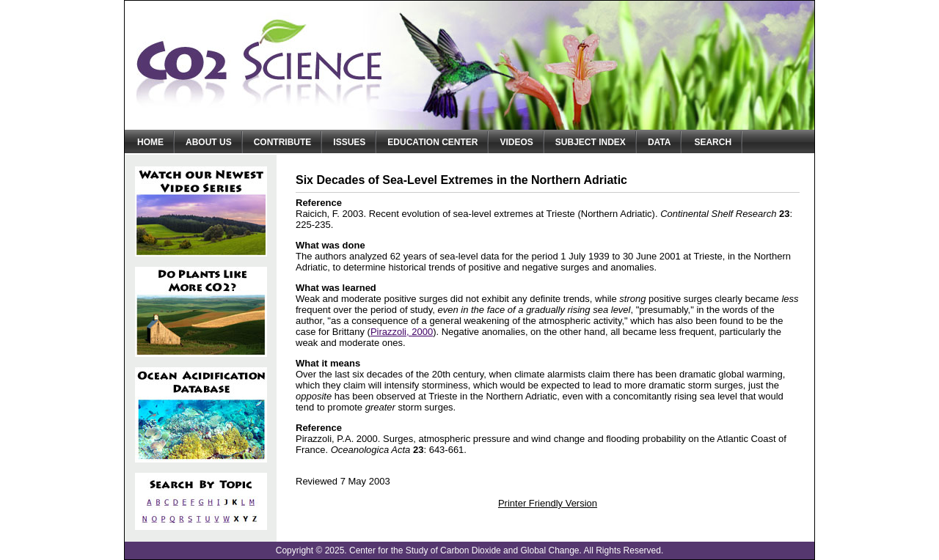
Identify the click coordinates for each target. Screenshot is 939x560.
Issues (349, 142)
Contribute (283, 142)
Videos (516, 142)
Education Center (432, 142)
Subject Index (591, 142)
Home (150, 142)
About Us (209, 142)
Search (713, 142)
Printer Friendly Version (548, 503)
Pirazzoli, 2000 (402, 332)
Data (660, 142)
